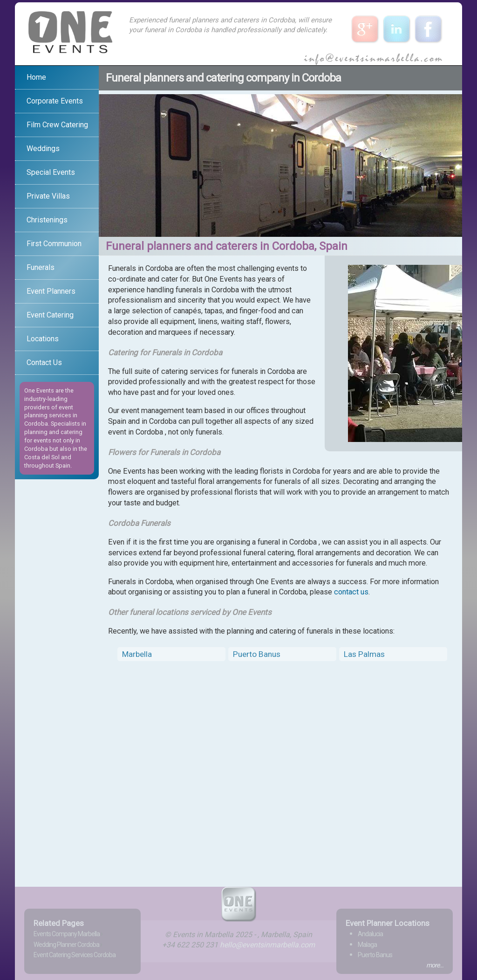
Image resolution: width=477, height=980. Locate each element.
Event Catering (50, 315)
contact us (351, 592)
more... (435, 965)
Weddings (43, 148)
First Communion (54, 244)
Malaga (367, 945)
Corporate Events (55, 101)
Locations (43, 339)
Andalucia (370, 934)
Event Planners (51, 291)
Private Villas (48, 196)
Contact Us (44, 362)
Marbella (137, 654)
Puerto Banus (257, 654)
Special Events (51, 172)
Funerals (41, 267)
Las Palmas (364, 654)
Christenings (47, 220)
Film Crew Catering (57, 125)
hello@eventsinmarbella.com (267, 945)
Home (36, 77)
